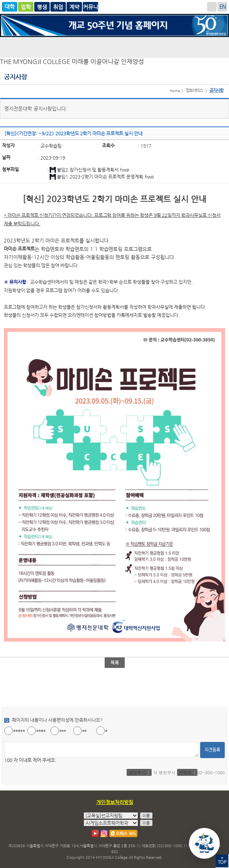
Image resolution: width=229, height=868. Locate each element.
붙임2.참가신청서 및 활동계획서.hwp (93, 170)
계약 (90, 7)
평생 (58, 7)
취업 (74, 7)
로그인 (212, 7)
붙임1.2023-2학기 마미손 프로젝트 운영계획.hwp (105, 177)
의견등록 (212, 750)
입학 (26, 7)
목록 (115, 662)
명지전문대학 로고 (114, 47)
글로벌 (42, 7)
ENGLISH (222, 7)
